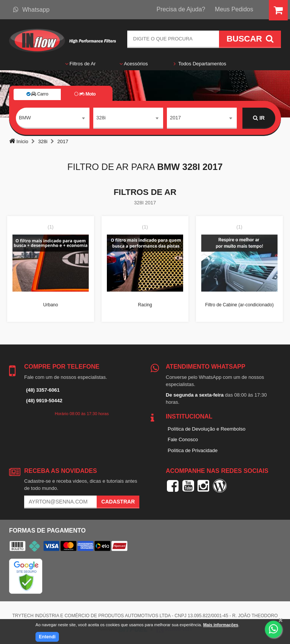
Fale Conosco (183, 439)
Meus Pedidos (234, 9)
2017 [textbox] (175, 118)
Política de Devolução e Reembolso (207, 429)
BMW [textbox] (25, 118)
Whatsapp (31, 10)
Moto (85, 94)
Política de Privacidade (193, 450)
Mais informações (221, 625)
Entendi (47, 637)
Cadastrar (118, 502)
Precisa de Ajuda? (181, 9)
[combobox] (53, 118)
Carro (37, 94)
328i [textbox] (101, 118)
